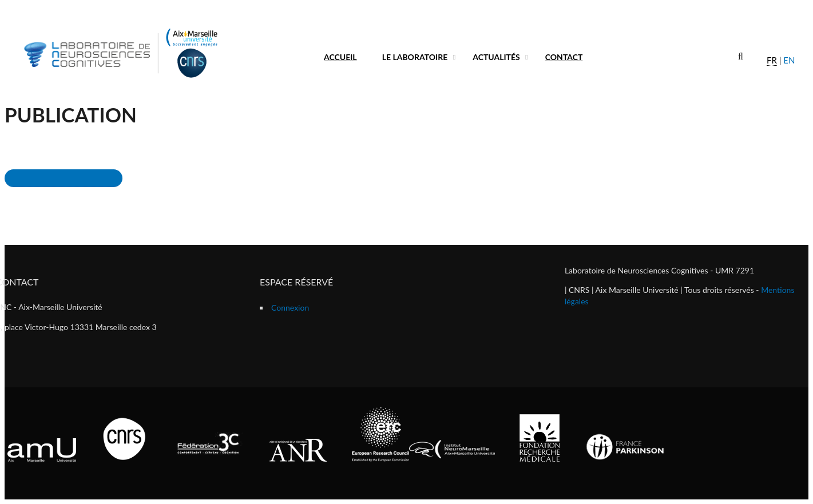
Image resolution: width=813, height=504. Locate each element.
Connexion (290, 307)
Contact (564, 57)
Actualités (496, 57)
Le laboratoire (415, 57)
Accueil (340, 57)
